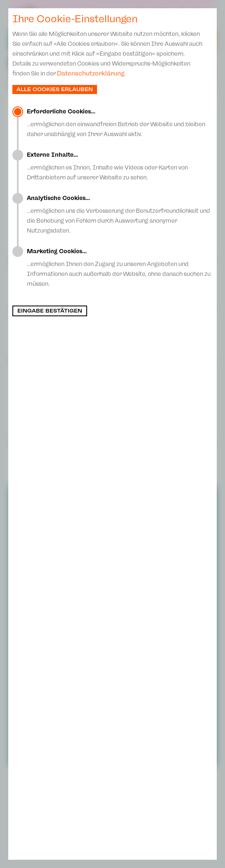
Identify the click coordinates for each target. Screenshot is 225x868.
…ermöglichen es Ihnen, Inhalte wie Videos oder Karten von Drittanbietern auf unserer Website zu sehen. (120, 166)
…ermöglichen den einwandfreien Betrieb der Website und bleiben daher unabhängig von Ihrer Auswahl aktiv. (120, 123)
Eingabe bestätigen (50, 311)
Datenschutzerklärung (91, 73)
